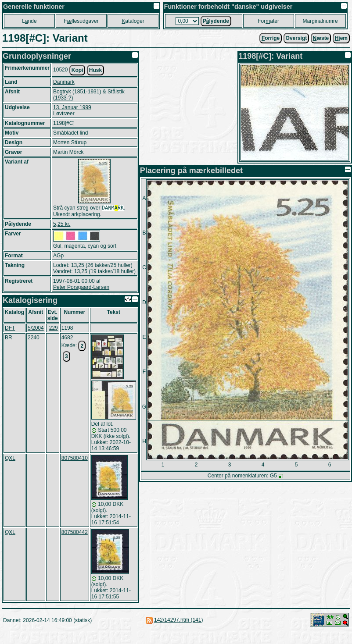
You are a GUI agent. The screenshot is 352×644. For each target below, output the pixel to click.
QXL (10, 459)
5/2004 (36, 329)
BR (9, 338)
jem (341, 38)
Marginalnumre (320, 21)
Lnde (29, 21)
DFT (10, 329)
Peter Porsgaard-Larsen (81, 288)
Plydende (216, 21)
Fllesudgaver (81, 21)
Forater (268, 21)
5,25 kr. (62, 225)
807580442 (75, 533)
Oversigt (296, 38)
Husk (95, 70)
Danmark (64, 82)
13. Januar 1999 (72, 107)
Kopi (77, 70)
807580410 (75, 459)
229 (54, 329)
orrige (271, 38)
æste (321, 38)
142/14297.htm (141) (178, 621)
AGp (58, 256)
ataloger (133, 21)
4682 (67, 338)
